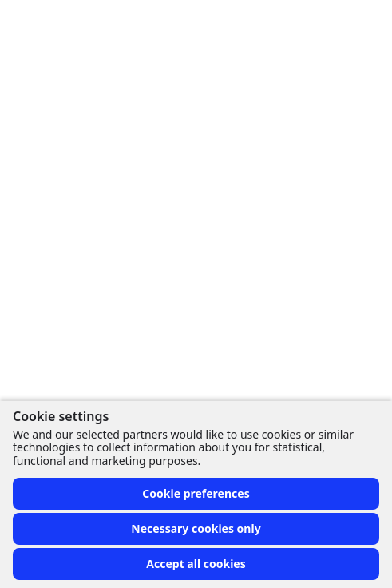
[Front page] (19, 22)
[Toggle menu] (363, 22)
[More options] (329, 85)
